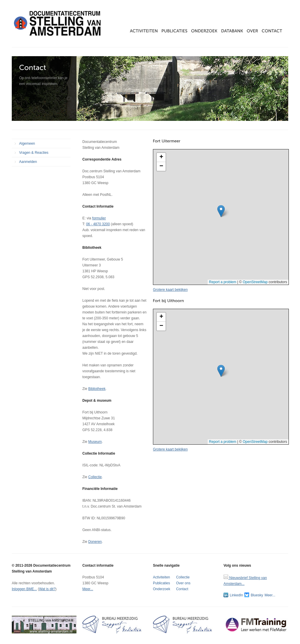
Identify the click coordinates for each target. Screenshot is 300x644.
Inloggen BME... (24, 589)
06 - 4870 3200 (98, 224)
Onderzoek (162, 589)
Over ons (183, 583)
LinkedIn (233, 595)
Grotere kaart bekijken (170, 290)
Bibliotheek (97, 389)
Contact (182, 589)
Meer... (88, 589)
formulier (99, 218)
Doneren (95, 542)
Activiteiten (161, 577)
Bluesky (254, 595)
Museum (95, 442)
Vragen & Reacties (34, 153)
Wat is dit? (47, 589)
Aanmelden (28, 162)
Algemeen (27, 144)
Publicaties (161, 583)
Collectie (95, 477)
